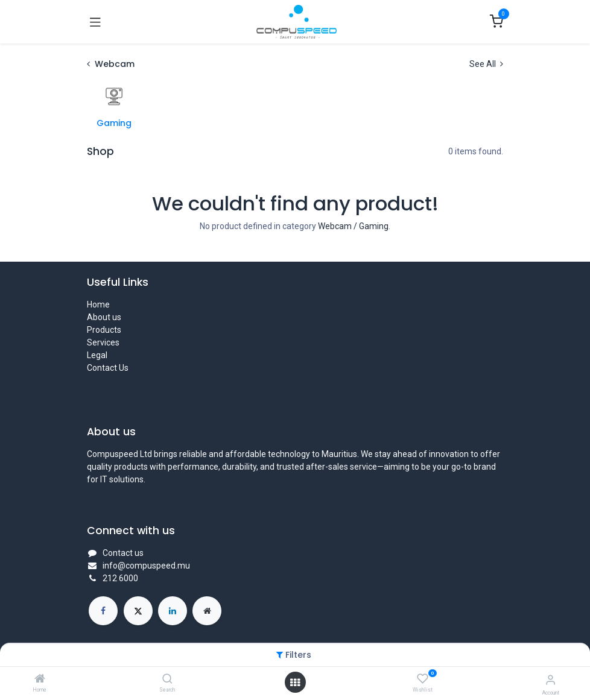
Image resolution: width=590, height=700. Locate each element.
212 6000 (120, 578)
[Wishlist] (423, 679)
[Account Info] (550, 680)
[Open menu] (295, 683)
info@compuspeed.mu (146, 566)
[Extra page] (207, 611)
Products (104, 330)
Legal (97, 355)
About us (104, 317)
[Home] (40, 680)
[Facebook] (103, 611)
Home (98, 304)
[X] (138, 611)
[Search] (167, 680)
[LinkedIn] (173, 611)
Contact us (123, 553)
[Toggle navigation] (95, 22)
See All (486, 64)
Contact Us (108, 368)
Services (103, 342)
